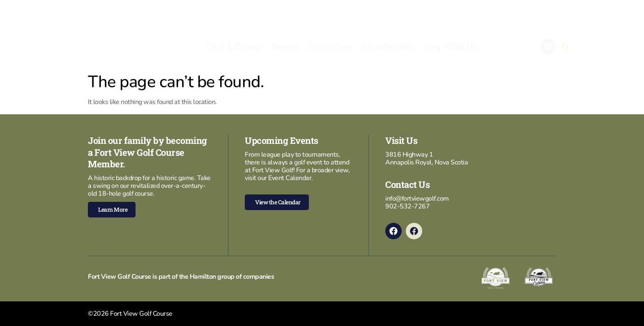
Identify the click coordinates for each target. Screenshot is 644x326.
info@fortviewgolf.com (417, 199)
